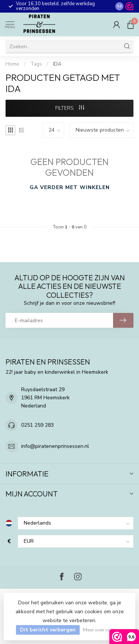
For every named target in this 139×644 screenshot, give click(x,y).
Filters (70, 108)
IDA (57, 64)
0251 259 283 (37, 425)
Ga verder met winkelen (70, 187)
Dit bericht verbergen (48, 630)
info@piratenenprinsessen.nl (55, 446)
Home (12, 64)
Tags (36, 64)
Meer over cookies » (104, 630)
